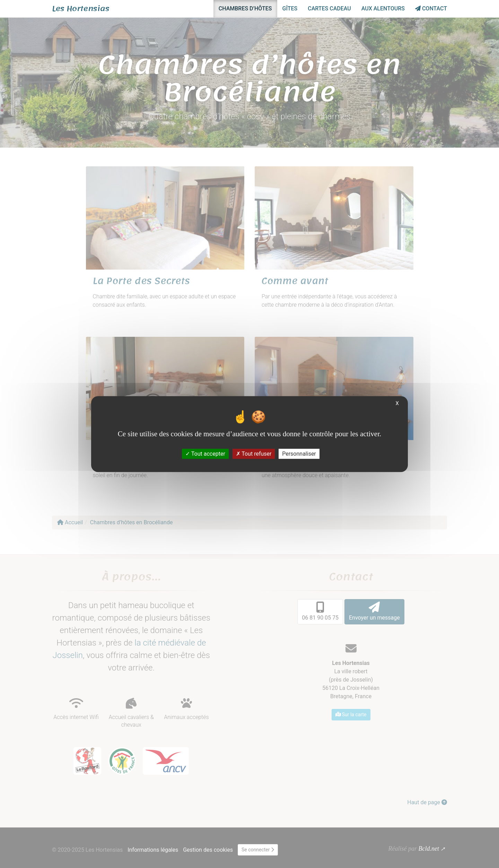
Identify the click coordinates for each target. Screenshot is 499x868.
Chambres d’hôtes (245, 8)
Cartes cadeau (329, 8)
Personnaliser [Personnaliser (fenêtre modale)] (299, 454)
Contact (431, 8)
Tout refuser (254, 454)
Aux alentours (383, 8)
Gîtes (290, 8)
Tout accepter (205, 454)
